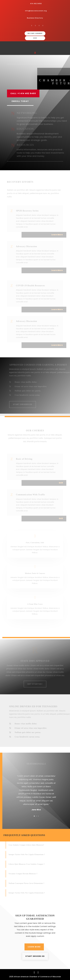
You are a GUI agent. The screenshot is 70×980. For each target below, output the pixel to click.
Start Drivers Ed (24, 404)
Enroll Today (20, 101)
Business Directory (35, 18)
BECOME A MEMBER (35, 33)
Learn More (34, 947)
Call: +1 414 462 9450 (23, 93)
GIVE (35, 38)
